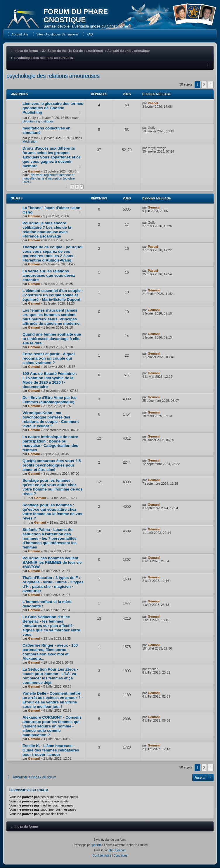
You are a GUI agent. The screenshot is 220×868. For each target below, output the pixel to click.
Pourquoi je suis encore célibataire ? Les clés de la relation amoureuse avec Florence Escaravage (47, 230)
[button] (211, 85)
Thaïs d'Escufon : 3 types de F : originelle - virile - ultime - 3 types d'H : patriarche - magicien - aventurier (53, 585)
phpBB (97, 846)
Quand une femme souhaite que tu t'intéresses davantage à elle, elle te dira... (52, 339)
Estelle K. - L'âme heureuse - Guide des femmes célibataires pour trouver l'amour (51, 751)
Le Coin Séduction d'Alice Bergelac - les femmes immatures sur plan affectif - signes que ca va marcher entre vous (51, 626)
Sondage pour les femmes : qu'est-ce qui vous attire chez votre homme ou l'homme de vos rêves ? (52, 488)
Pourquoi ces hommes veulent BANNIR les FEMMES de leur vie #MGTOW (52, 563)
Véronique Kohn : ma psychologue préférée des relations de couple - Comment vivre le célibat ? (51, 420)
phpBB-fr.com (118, 851)
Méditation (30, 142)
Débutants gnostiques (38, 122)
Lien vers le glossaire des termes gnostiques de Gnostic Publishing (53, 108)
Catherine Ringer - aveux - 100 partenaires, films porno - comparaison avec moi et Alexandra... (50, 652)
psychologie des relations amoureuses (53, 76)
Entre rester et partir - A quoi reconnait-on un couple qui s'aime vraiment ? (49, 359)
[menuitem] (17, 35)
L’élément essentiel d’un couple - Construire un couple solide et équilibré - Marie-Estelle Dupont (53, 296)
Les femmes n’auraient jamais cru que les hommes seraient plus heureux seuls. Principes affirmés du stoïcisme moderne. (52, 317)
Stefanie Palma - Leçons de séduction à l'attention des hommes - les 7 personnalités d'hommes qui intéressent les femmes (50, 539)
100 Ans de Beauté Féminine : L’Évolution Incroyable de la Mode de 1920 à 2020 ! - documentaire (50, 381)
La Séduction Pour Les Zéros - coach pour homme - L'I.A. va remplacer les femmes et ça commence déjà (50, 676)
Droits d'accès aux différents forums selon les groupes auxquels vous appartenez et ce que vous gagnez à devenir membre (52, 158)
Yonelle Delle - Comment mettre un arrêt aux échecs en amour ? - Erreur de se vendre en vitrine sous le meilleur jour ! (53, 700)
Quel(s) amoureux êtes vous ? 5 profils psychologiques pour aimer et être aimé (52, 466)
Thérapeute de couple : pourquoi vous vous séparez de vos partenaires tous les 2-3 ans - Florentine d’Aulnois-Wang (52, 254)
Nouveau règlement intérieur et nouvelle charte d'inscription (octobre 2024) (49, 179)
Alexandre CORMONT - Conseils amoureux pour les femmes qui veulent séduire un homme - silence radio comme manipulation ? (52, 727)
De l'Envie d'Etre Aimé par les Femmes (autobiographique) (50, 400)
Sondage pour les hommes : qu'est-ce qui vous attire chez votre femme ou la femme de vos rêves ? (52, 512)
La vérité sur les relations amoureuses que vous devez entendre (49, 276)
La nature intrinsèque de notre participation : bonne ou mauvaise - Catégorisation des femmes (50, 444)
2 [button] (204, 85)
